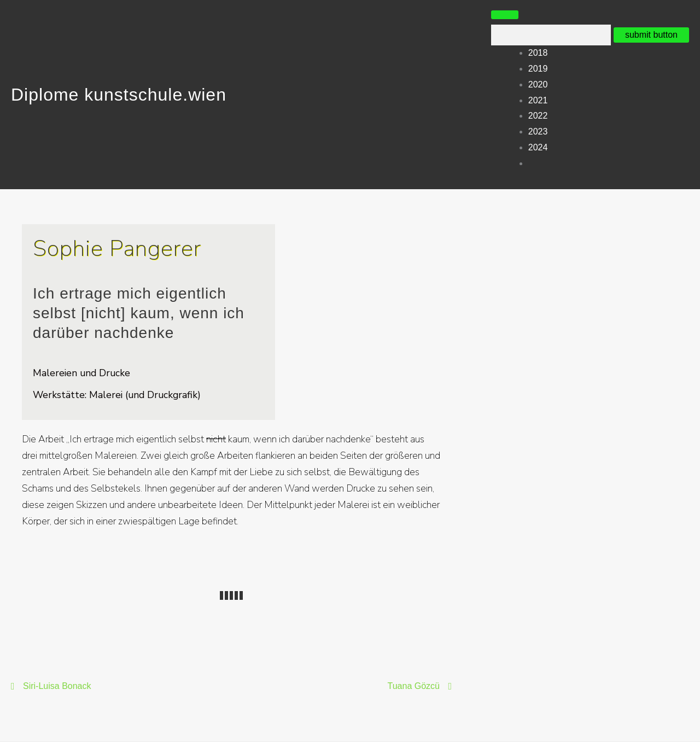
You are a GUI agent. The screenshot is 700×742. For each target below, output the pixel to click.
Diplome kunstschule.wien (119, 95)
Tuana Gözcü (414, 686)
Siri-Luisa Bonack (57, 686)
